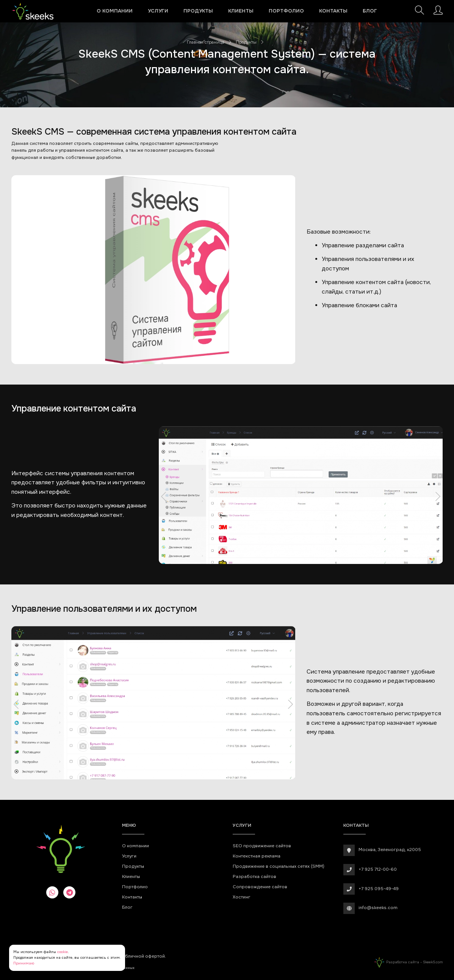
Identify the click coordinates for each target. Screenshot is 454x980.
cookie (63, 952)
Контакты (333, 11)
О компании (115, 11)
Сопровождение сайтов (260, 887)
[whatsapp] (52, 892)
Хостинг (242, 897)
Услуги (158, 11)
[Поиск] (420, 12)
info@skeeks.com (378, 908)
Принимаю (24, 963)
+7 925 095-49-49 (379, 889)
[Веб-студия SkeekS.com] (33, 11)
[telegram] (69, 892)
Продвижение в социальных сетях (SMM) (279, 866)
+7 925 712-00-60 (378, 869)
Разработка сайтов (254, 877)
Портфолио (286, 11)
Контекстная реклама (257, 856)
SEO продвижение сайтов (262, 846)
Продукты (198, 11)
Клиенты (241, 11)
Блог (370, 11)
